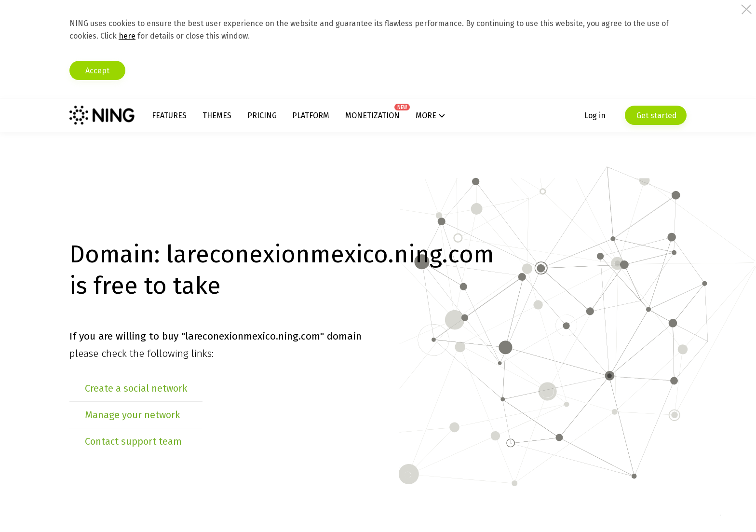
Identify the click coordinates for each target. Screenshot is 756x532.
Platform (311, 116)
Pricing (262, 116)
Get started (656, 116)
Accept (97, 71)
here (127, 36)
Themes (217, 116)
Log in (595, 116)
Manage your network (132, 415)
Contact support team (133, 441)
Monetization (372, 116)
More (426, 116)
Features (169, 116)
